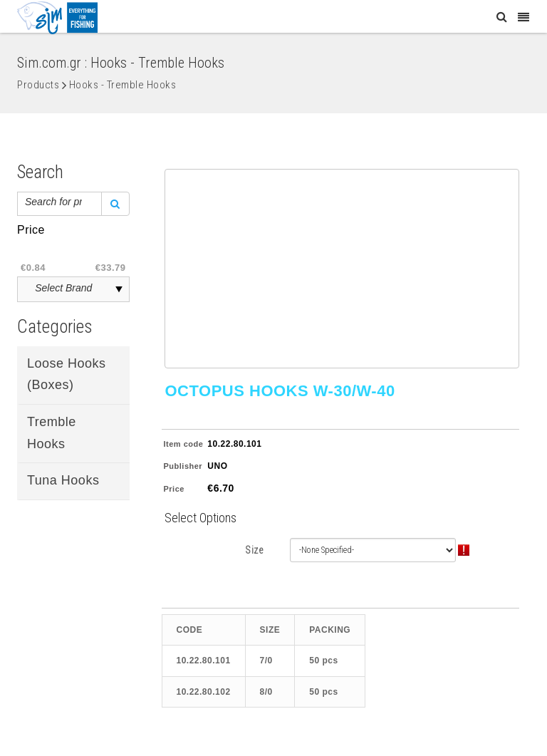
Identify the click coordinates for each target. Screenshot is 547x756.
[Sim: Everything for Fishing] (57, 17)
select (119, 289)
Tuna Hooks (63, 480)
